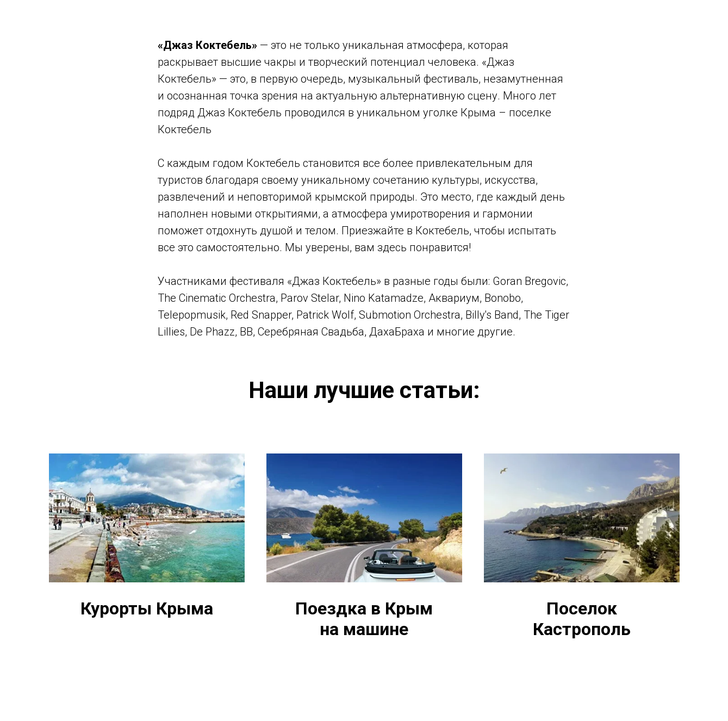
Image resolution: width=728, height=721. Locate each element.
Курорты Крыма (147, 609)
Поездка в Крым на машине (364, 619)
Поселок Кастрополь (582, 619)
